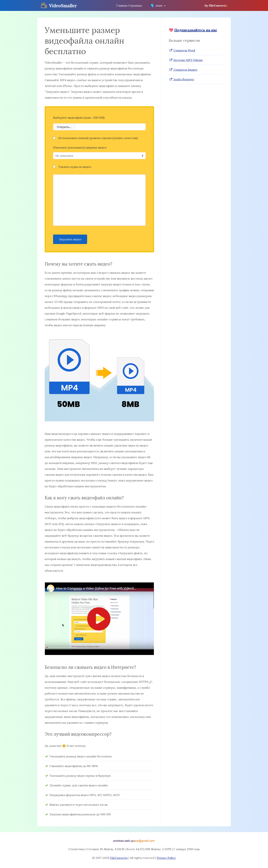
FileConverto (119, 858)
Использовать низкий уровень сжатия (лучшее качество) (95, 138)
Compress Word (182, 50)
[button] (99, 619)
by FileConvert (216, 5)
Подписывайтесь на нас (196, 30)
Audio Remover (182, 79)
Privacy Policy (166, 858)
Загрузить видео (70, 239)
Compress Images (183, 70)
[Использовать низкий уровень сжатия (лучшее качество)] (54, 138)
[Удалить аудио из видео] (54, 167)
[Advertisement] (99, 200)
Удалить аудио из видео (72, 167)
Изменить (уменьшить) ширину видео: (80, 147)
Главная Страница (129, 5)
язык (157, 5)
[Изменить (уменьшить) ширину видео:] (99, 156)
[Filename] (110, 127)
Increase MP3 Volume (186, 60)
